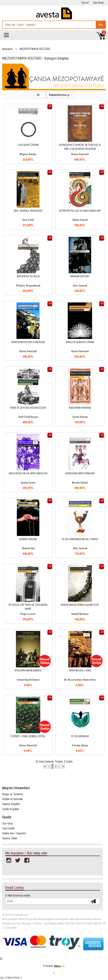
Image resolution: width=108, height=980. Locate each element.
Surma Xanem (80, 417)
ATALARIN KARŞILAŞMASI (28, 671)
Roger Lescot (28, 614)
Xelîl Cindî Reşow (28, 417)
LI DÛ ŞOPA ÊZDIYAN (28, 145)
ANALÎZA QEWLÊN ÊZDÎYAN (80, 342)
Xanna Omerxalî (80, 154)
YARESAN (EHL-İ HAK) (80, 671)
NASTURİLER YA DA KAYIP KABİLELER (28, 474)
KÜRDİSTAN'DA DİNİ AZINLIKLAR (28, 342)
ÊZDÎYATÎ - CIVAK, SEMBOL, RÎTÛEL (28, 736)
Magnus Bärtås (28, 154)
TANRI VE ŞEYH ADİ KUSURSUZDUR (28, 408)
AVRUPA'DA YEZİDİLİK (28, 276)
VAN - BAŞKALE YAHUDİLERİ (28, 211)
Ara (101, 25)
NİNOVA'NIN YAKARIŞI (80, 408)
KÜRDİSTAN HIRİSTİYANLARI (80, 474)
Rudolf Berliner (80, 614)
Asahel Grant (28, 483)
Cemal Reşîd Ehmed (28, 680)
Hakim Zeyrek (80, 220)
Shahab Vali (28, 548)
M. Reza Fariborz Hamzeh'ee (80, 680)
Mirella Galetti (80, 483)
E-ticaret (48, 966)
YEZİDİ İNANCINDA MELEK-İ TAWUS (80, 539)
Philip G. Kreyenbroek (28, 286)
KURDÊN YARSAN (28, 539)
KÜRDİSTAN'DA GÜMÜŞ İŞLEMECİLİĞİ (80, 605)
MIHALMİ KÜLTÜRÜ (80, 276)
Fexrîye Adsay (80, 745)
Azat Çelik (28, 220)
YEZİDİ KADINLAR (80, 736)
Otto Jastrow (80, 286)
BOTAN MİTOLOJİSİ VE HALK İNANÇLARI (80, 211)
